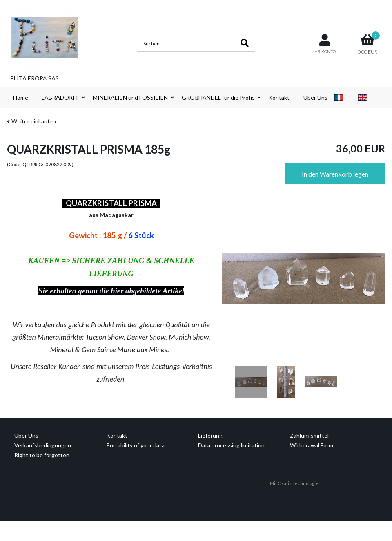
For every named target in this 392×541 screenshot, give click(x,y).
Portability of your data (135, 445)
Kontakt (279, 97)
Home (21, 97)
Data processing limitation (231, 445)
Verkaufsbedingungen (43, 445)
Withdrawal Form (312, 445)
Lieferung (210, 435)
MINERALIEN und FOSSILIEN (130, 97)
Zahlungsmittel (309, 435)
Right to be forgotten (42, 455)
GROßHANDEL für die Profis (218, 97)
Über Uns (315, 97)
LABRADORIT (60, 97)
